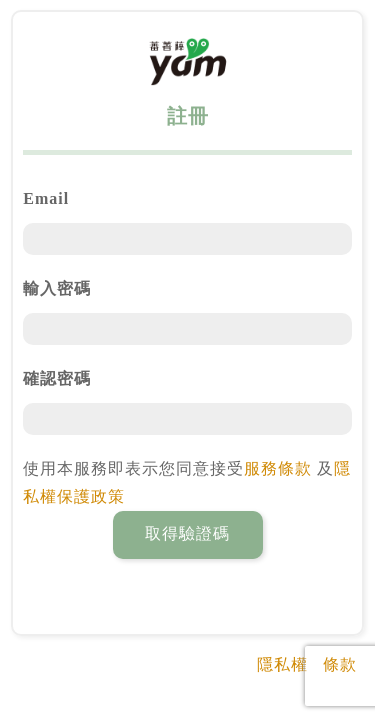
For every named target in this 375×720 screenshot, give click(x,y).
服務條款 (278, 468)
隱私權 (282, 664)
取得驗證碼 (187, 533)
